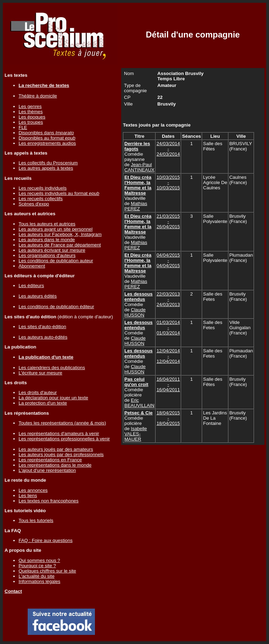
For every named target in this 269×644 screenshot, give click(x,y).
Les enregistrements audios (47, 143)
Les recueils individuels (43, 188)
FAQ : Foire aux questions (46, 540)
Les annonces (33, 490)
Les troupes (31, 122)
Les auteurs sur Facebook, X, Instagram (60, 234)
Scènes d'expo (34, 204)
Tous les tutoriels (36, 520)
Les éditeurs (31, 286)
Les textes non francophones (49, 501)
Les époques (32, 117)
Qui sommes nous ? (39, 560)
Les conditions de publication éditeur (56, 307)
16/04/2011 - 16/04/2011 (168, 384)
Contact (13, 591)
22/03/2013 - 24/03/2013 (168, 299)
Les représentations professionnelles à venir (64, 439)
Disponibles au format (47, 138)
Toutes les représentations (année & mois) (62, 423)
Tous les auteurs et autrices (47, 224)
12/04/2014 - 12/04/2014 (168, 356)
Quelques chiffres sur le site (47, 571)
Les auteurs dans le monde (47, 240)
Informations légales (39, 581)
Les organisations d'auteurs (47, 255)
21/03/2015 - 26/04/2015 (168, 221)
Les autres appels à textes (46, 168)
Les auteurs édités (38, 296)
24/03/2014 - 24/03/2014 (168, 149)
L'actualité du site (37, 576)
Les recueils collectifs (41, 199)
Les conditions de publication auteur (56, 261)
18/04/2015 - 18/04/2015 (168, 418)
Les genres (30, 106)
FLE (23, 127)
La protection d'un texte (43, 403)
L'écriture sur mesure (40, 373)
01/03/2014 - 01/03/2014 (168, 328)
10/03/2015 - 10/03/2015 (168, 182)
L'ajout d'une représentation (47, 470)
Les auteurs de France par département (60, 245)
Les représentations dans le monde (55, 465)
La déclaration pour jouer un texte (53, 398)
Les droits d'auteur (38, 392)
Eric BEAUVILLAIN (139, 403)
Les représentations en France (50, 460)
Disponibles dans (46, 133)
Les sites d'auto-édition (42, 327)
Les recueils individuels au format (59, 193)
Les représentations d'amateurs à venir (59, 433)
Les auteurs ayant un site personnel (56, 229)
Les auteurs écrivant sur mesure (52, 250)
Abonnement (32, 266)
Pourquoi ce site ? (37, 566)
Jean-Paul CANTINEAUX (139, 167)
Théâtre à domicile (38, 96)
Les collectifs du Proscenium (48, 163)
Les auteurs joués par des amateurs (56, 449)
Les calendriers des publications (52, 368)
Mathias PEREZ (136, 206)
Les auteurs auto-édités (43, 337)
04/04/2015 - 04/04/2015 (168, 260)
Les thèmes (31, 112)
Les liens (28, 496)
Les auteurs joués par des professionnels (61, 455)
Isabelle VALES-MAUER (136, 434)
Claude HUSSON (135, 312)
